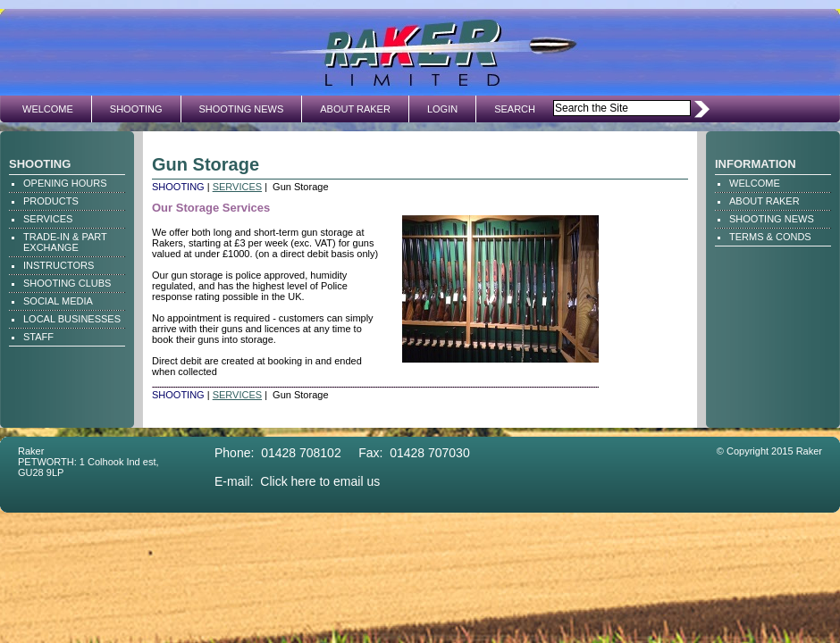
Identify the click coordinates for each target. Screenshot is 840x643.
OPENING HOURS (65, 183)
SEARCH (515, 109)
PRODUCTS (51, 201)
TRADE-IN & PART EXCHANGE (65, 242)
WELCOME (48, 109)
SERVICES (48, 219)
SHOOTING (136, 109)
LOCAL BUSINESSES (72, 319)
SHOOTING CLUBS (67, 283)
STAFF (38, 337)
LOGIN (442, 109)
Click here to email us (320, 481)
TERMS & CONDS (770, 237)
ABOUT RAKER (355, 109)
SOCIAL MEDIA (58, 301)
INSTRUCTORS (59, 265)
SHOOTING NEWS (242, 109)
